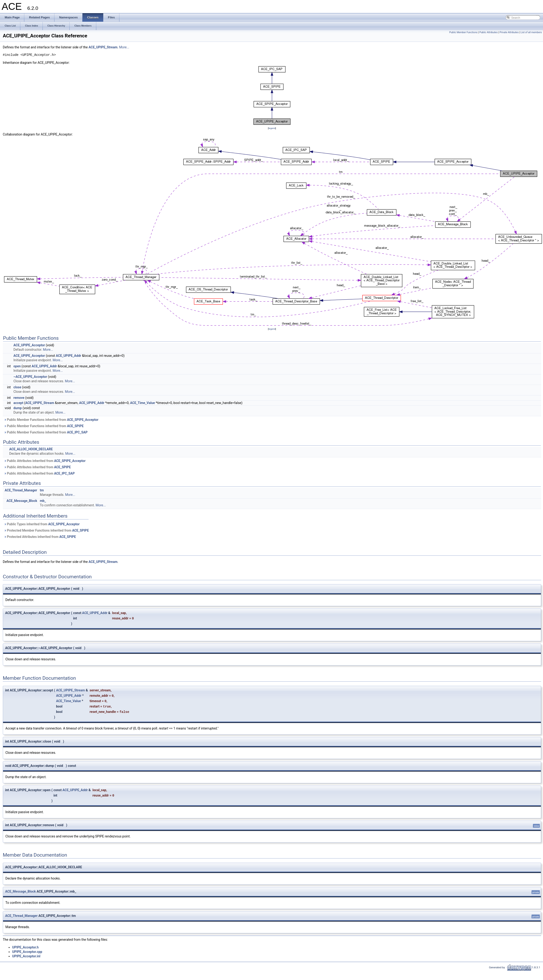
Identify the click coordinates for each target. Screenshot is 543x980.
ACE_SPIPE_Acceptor (83, 420)
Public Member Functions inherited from (51, 420)
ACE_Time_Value (143, 403)
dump (18, 408)
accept (18, 403)
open (17, 366)
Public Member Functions (463, 32)
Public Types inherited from (42, 524)
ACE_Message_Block (22, 501)
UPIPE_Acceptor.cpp (27, 952)
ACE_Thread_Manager (21, 490)
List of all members (531, 32)
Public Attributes (488, 32)
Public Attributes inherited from (45, 461)
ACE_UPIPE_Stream (103, 47)
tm (42, 490)
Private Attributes (509, 32)
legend (272, 128)
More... (124, 47)
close (17, 387)
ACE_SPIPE (75, 426)
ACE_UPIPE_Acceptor (29, 345)
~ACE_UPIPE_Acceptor (30, 377)
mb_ (43, 501)
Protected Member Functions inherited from (46, 530)
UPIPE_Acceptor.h (25, 947)
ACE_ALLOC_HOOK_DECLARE (31, 449)
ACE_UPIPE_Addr (68, 356)
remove (19, 398)
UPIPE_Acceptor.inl (26, 956)
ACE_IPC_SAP (77, 432)
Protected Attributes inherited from (40, 537)
